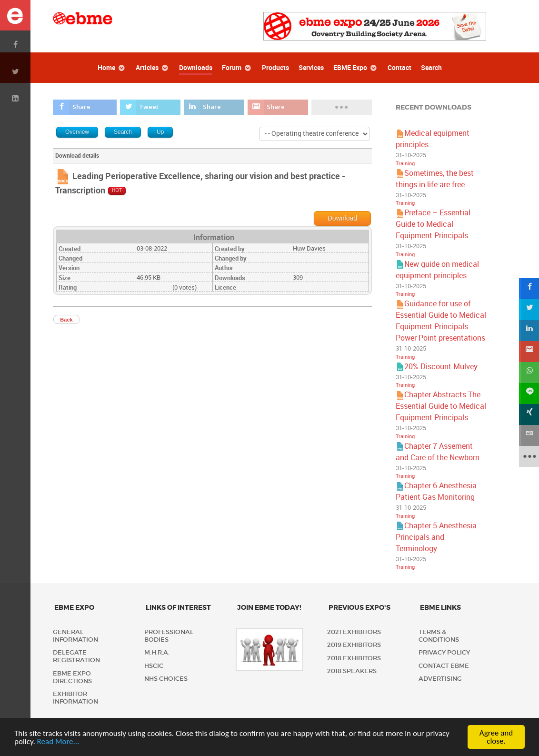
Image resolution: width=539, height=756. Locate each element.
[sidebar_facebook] (529, 289)
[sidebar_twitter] (529, 310)
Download (342, 218)
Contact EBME (444, 666)
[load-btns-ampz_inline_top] (342, 107)
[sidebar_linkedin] (529, 331)
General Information (75, 636)
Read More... (58, 741)
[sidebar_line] (529, 393)
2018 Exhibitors (354, 658)
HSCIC (154, 666)
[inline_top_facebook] (85, 107)
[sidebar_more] (529, 456)
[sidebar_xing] (529, 414)
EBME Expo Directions (72, 677)
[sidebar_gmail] (529, 352)
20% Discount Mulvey (441, 367)
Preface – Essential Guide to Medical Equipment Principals (433, 224)
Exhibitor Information (75, 698)
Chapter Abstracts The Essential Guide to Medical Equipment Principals (441, 406)
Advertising (440, 679)
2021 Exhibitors (354, 632)
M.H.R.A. (157, 652)
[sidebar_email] (529, 435)
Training (405, 164)
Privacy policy (444, 652)
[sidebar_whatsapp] (529, 373)
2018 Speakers (352, 671)
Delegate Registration (76, 656)
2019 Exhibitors (354, 645)
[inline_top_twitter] (150, 107)
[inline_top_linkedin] (214, 107)
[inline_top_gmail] (278, 107)
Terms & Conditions (439, 636)
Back (66, 320)
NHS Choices (166, 679)
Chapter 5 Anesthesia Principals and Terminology (436, 537)
